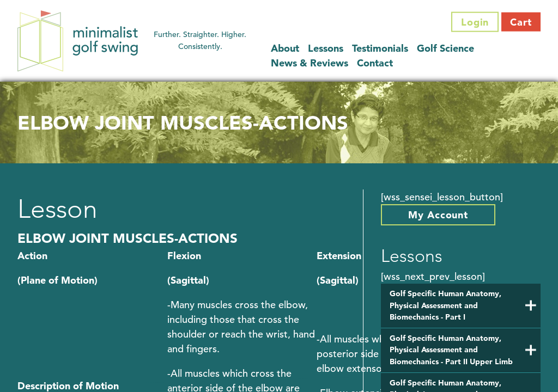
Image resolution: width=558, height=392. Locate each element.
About (285, 48)
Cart (521, 22)
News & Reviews (310, 62)
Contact (375, 62)
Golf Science (445, 48)
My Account (438, 215)
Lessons (326, 48)
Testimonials (380, 48)
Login (475, 22)
